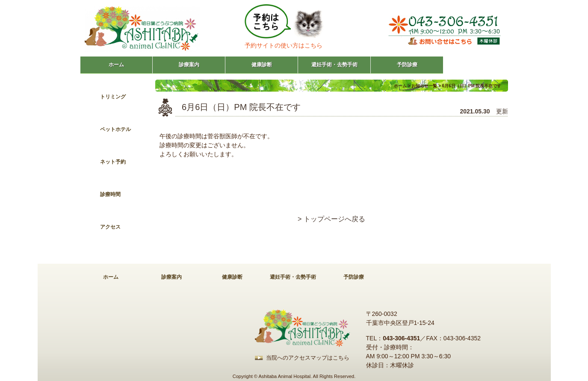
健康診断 (262, 65)
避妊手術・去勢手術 (334, 65)
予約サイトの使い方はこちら (284, 45)
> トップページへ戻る (331, 219)
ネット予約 (113, 162)
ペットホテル (115, 129)
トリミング (113, 97)
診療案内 (189, 65)
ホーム (116, 65)
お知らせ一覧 (424, 86)
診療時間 (110, 194)
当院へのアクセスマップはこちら (308, 358)
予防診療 (407, 65)
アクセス (110, 227)
